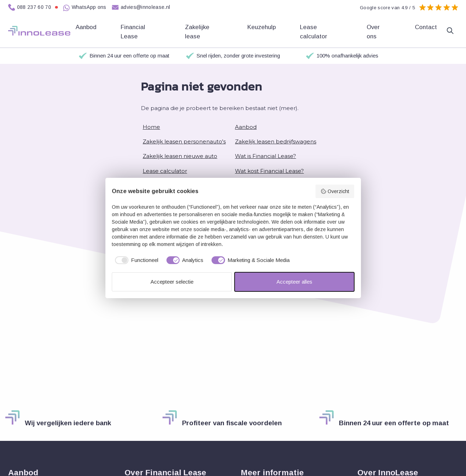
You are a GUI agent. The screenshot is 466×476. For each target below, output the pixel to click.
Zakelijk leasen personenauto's (184, 141)
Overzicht (335, 191)
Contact (426, 27)
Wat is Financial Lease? (265, 156)
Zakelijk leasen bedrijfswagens (276, 141)
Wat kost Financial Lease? (269, 171)
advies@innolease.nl (141, 7)
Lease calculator (314, 32)
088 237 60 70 (33, 7)
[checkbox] (135, 260)
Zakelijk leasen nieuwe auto (180, 156)
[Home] (39, 31)
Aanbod (246, 127)
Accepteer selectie (172, 282)
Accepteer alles (294, 282)
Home (151, 127)
